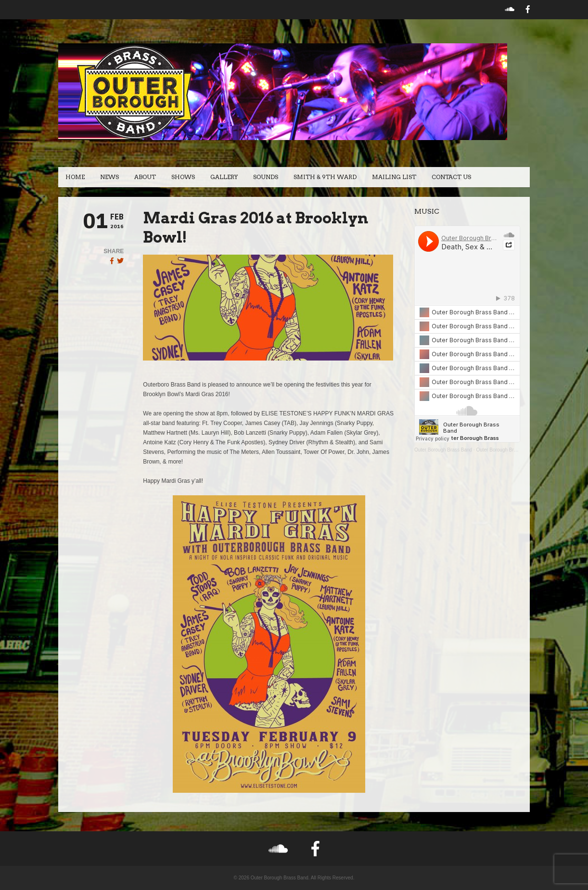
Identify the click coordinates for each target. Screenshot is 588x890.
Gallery (224, 177)
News (109, 177)
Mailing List (394, 177)
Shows (183, 177)
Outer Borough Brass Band (443, 450)
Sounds (266, 177)
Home (75, 177)
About (145, 177)
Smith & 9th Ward (325, 177)
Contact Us (451, 177)
